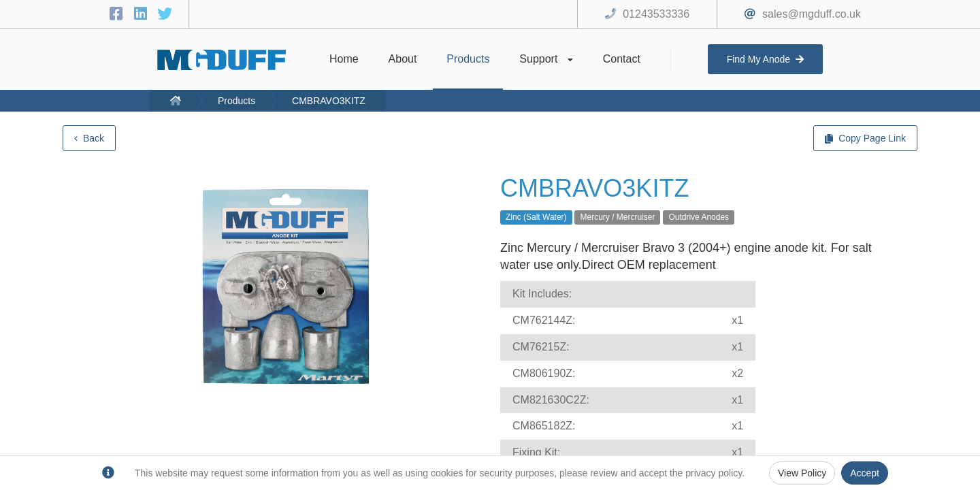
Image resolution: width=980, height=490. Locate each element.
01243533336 (656, 14)
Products (236, 101)
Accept (865, 473)
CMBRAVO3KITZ (329, 101)
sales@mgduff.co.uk (812, 14)
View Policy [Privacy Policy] (802, 473)
